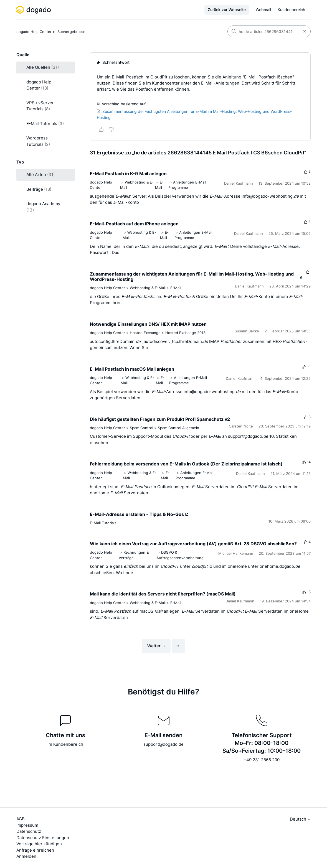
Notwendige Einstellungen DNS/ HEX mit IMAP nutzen (148, 324)
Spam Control (141, 428)
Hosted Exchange (145, 333)
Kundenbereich (291, 10)
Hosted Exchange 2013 (185, 333)
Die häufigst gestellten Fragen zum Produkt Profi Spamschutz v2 (160, 419)
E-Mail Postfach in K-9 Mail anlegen (128, 174)
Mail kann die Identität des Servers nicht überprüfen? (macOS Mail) (163, 594)
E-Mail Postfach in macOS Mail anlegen (132, 369)
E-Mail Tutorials (103, 523)
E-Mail (176, 288)
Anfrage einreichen (35, 850)
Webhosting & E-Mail (148, 288)
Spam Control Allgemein (178, 428)
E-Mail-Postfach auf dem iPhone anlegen (134, 224)
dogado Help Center (34, 32)
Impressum (27, 825)
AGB (21, 819)
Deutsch (300, 819)
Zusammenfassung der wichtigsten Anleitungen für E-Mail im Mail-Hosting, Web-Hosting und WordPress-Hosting (192, 277)
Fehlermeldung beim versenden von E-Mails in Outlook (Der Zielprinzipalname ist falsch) (186, 464)
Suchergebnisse (71, 32)
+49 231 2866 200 (262, 760)
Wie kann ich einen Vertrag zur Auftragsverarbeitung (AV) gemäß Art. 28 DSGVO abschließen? (193, 544)
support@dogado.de (163, 744)
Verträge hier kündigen (39, 844)
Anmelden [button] (26, 856)
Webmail (263, 10)
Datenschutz (29, 831)
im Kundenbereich (65, 744)
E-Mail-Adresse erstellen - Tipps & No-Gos (139, 514)
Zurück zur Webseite (227, 10)
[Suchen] (263, 31)
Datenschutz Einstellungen (43, 838)
